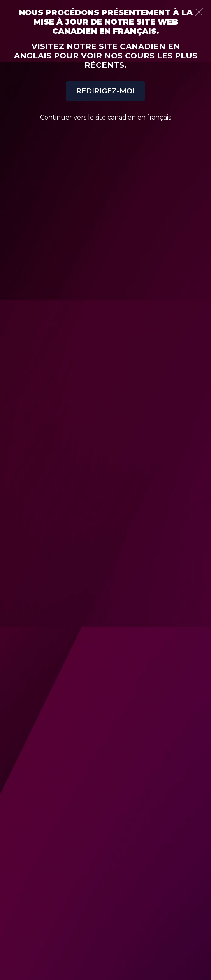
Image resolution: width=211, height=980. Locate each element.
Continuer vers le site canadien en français (105, 117)
